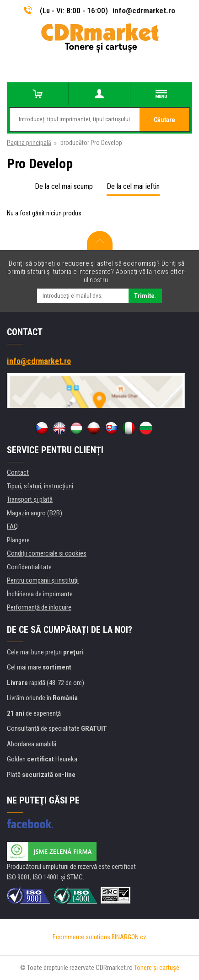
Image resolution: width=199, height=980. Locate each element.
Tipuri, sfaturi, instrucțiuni (40, 486)
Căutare (164, 120)
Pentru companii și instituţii (43, 580)
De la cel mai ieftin (133, 186)
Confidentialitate (29, 567)
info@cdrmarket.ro (144, 11)
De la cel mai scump (64, 186)
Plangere (18, 540)
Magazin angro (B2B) (35, 513)
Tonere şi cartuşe (157, 968)
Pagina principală (29, 143)
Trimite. (145, 296)
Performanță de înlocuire (39, 607)
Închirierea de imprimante (40, 594)
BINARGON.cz (129, 937)
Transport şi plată (30, 499)
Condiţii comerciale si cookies (47, 553)
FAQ (12, 526)
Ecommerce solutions (81, 937)
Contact (18, 472)
